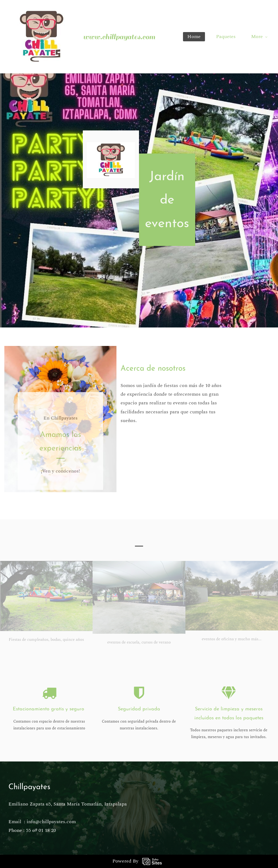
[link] (109, 146)
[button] (139, 542)
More (259, 37)
